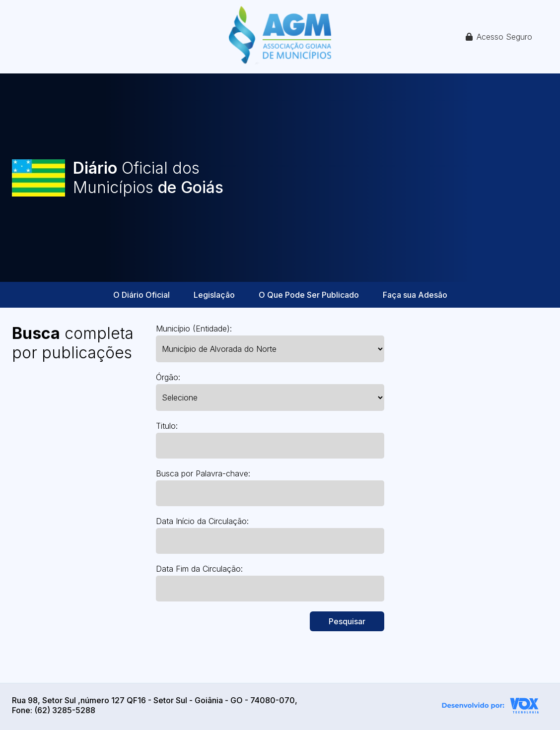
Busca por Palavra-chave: (203, 473)
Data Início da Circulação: (202, 521)
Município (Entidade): (194, 329)
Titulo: (167, 426)
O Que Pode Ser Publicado (309, 295)
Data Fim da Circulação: (199, 569)
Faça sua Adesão (415, 295)
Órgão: (168, 377)
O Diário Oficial (141, 295)
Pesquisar (347, 621)
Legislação (214, 295)
